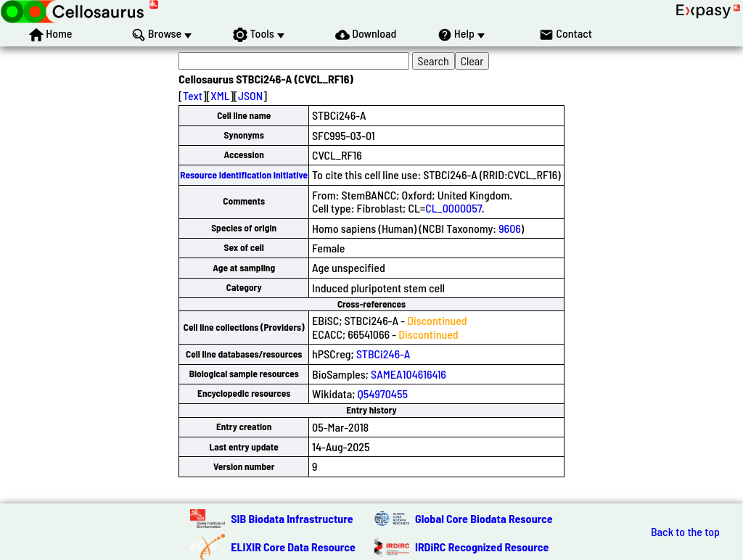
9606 (510, 228)
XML (220, 95)
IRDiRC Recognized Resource (482, 547)
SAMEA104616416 (409, 374)
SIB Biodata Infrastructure (292, 518)
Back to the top (685, 532)
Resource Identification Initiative (244, 175)
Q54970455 (383, 394)
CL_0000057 (453, 208)
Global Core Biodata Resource (484, 518)
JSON (250, 95)
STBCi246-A (383, 354)
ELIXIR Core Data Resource (293, 547)
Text (193, 95)
